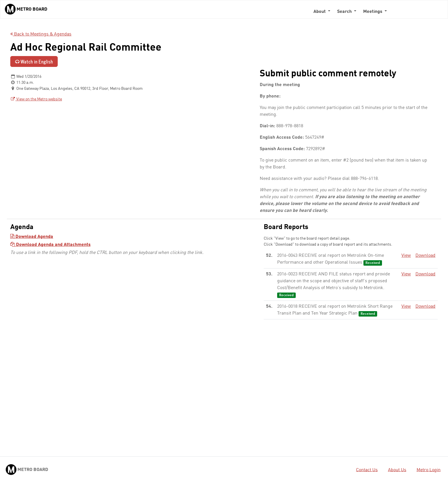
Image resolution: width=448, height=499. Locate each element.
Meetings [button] (373, 12)
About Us (397, 470)
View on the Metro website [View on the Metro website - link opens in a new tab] (36, 99)
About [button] (320, 12)
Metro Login (429, 470)
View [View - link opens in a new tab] (406, 256)
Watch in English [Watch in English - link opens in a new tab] (34, 61)
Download (425, 256)
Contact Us (367, 470)
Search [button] (345, 12)
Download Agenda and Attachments (50, 245)
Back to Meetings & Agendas (41, 34)
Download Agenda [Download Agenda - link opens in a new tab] (32, 237)
